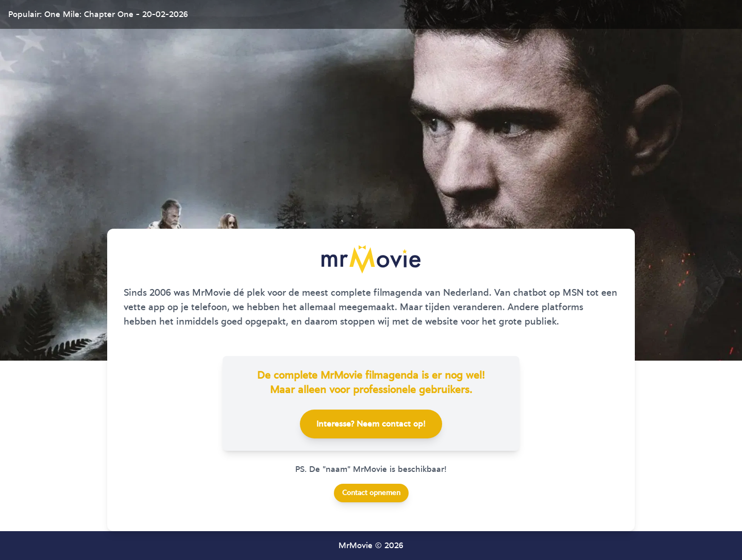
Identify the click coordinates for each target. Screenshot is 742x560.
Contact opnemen (371, 493)
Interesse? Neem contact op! (371, 424)
